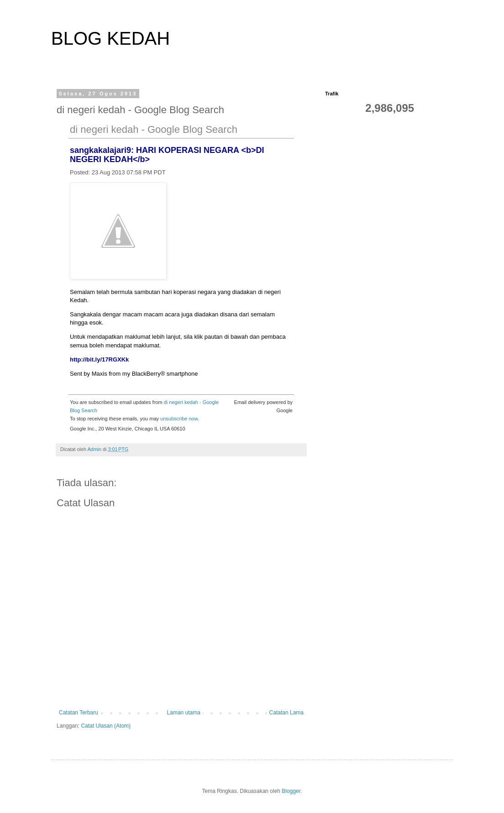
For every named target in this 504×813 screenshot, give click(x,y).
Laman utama (184, 713)
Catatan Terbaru (79, 713)
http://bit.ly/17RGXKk (99, 359)
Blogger (291, 791)
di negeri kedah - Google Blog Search (154, 129)
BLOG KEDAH (110, 38)
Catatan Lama (286, 713)
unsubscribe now (179, 419)
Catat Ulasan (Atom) (106, 726)
